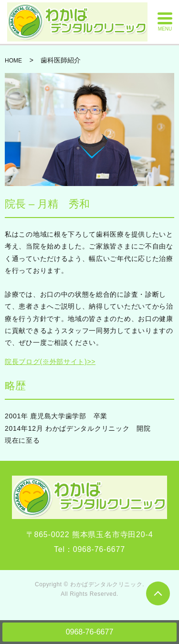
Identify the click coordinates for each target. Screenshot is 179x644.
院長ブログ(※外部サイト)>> (50, 362)
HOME (13, 61)
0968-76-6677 (90, 632)
